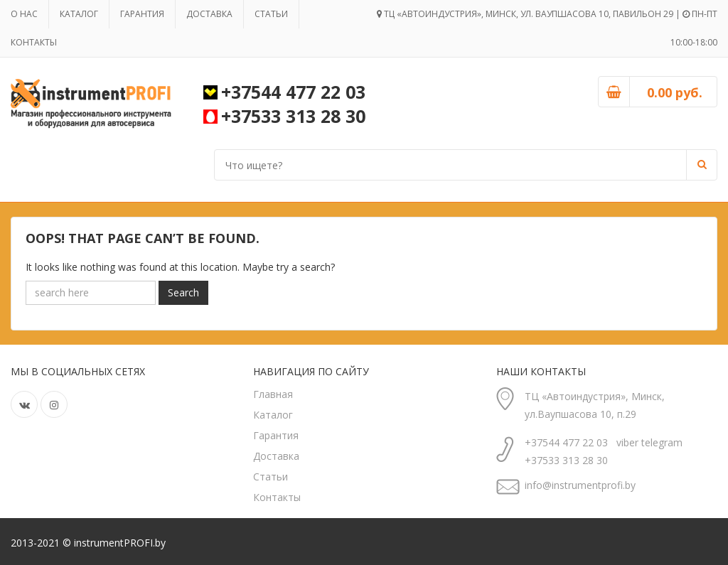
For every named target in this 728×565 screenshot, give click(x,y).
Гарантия (142, 14)
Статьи (271, 14)
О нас (24, 14)
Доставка (209, 14)
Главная (273, 394)
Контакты (34, 42)
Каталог (79, 14)
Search (183, 292)
